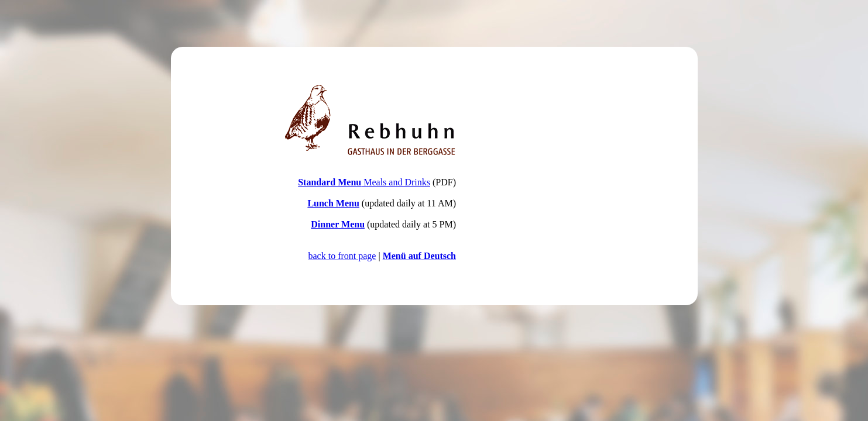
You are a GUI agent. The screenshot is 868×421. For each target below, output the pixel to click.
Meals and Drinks (364, 182)
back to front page (342, 256)
